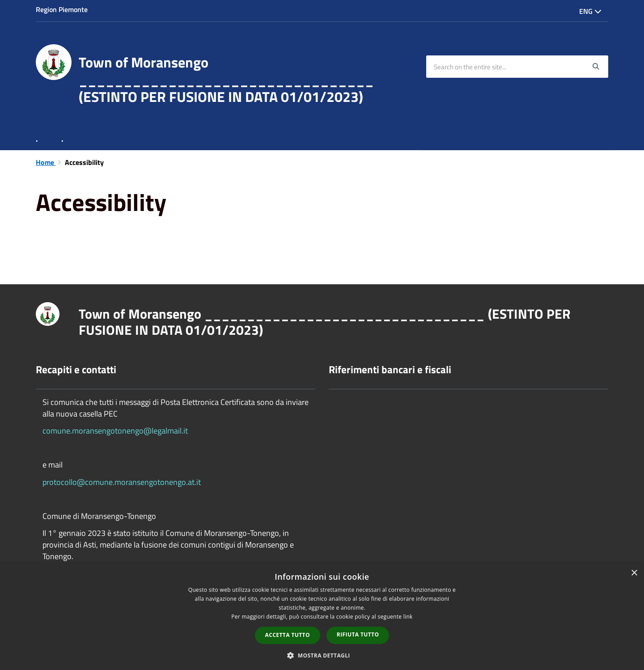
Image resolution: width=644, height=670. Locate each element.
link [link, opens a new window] (408, 617)
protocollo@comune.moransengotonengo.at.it (122, 482)
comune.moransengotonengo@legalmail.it (115, 431)
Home (46, 162)
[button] (322, 655)
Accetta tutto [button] (288, 635)
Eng (590, 11)
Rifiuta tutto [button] (358, 634)
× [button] (634, 573)
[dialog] (322, 617)
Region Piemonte (62, 9)
